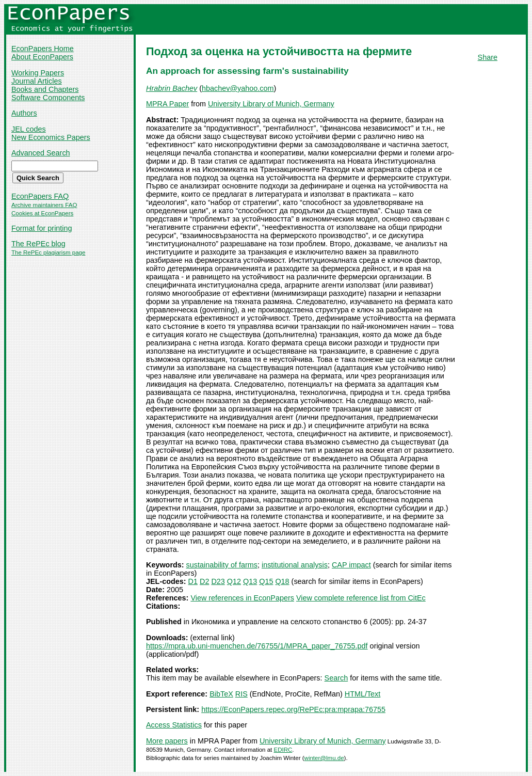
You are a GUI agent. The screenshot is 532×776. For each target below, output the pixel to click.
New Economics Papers (51, 137)
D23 (218, 581)
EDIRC (283, 750)
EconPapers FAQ (40, 196)
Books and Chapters (45, 89)
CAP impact (351, 565)
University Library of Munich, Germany (271, 104)
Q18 (282, 581)
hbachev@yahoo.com (238, 88)
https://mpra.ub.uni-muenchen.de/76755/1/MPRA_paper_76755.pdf (257, 646)
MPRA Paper (167, 104)
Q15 (266, 581)
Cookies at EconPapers (42, 213)
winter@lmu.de (324, 758)
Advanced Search (41, 153)
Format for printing (42, 228)
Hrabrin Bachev (172, 88)
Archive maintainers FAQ (44, 205)
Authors (24, 113)
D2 (204, 581)
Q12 (234, 581)
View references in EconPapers (242, 598)
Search (336, 678)
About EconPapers (42, 57)
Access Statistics (174, 725)
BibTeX (221, 694)
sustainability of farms (222, 565)
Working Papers (38, 73)
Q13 (250, 581)
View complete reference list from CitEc (361, 598)
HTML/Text (363, 694)
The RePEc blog (38, 244)
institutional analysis (295, 565)
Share (488, 57)
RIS (241, 694)
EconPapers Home (43, 49)
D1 (193, 581)
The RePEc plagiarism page (48, 252)
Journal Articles (37, 81)
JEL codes (29, 129)
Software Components (48, 98)
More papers (167, 741)
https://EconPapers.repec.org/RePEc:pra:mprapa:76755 (293, 709)
